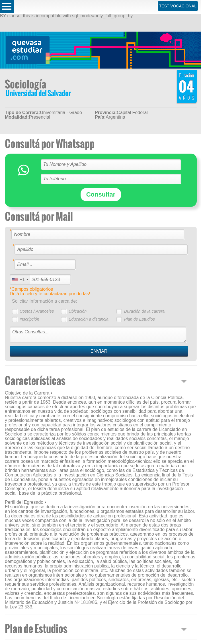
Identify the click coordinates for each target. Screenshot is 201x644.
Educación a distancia (89, 319)
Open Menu (7, 6)
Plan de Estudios (140, 319)
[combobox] (20, 279)
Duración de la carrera (144, 311)
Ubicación (78, 311)
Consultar (101, 194)
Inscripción (29, 319)
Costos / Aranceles (37, 311)
